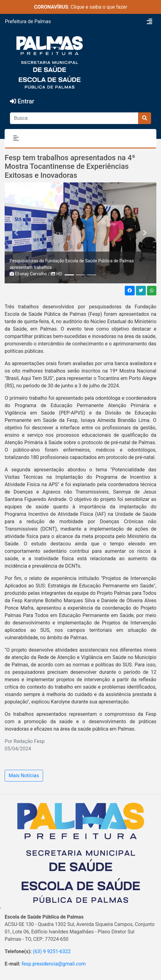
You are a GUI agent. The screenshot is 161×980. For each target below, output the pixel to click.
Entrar (22, 101)
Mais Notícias (24, 776)
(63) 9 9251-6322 (52, 951)
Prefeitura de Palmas (28, 21)
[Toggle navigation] (150, 22)
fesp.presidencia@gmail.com (54, 964)
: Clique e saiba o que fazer (81, 7)
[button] (16, 233)
